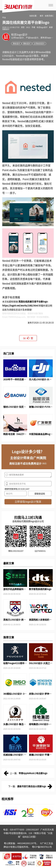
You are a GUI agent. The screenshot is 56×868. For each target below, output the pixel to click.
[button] (51, 813)
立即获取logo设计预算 (28, 502)
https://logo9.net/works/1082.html (20, 306)
